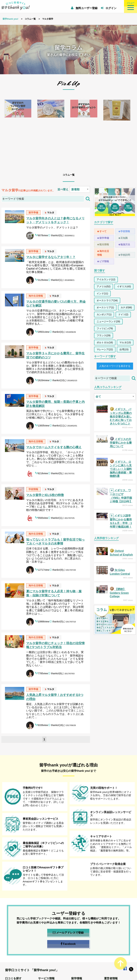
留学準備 (104, 238)
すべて (103, 231)
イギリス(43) (124, 286)
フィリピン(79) (105, 328)
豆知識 (124, 238)
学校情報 (125, 231)
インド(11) (102, 293)
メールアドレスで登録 (68, 933)
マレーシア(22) (105, 349)
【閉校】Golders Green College (119, 593)
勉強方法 (125, 244)
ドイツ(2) (123, 314)
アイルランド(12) (106, 279)
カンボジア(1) (104, 314)
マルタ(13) (125, 342)
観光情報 (104, 244)
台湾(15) (124, 349)
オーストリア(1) (105, 307)
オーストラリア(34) (107, 300)
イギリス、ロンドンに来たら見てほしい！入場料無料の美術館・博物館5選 (121, 469)
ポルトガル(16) (105, 342)
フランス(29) (104, 335)
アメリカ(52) (104, 286)
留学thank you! (10, 19)
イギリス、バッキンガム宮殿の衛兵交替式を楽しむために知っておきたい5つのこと (121, 416)
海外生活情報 (103, 253)
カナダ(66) (126, 307)
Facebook (68, 944)
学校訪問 (125, 255)
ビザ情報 (104, 261)
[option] (18, 132)
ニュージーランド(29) (108, 321)
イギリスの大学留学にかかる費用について (121, 443)
